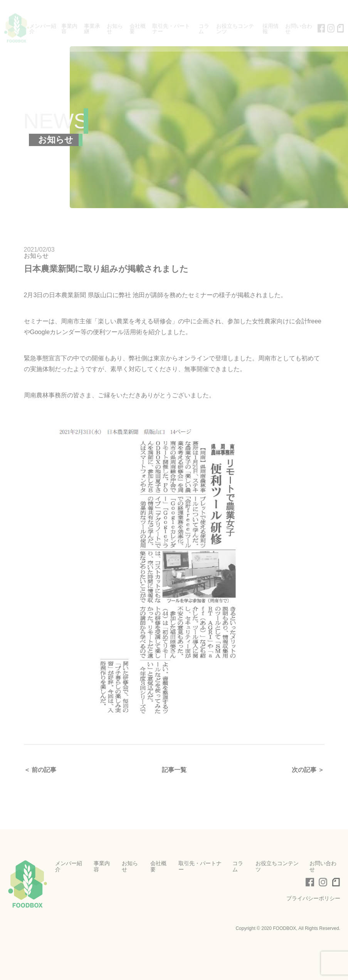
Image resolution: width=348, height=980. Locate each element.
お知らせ (36, 256)
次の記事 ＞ (308, 770)
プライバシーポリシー (313, 898)
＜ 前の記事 (40, 770)
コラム (238, 866)
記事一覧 (174, 770)
